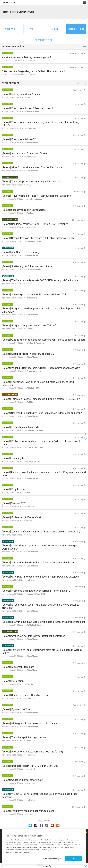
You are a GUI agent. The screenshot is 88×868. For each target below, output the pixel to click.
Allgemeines (12, 29)
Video (33, 29)
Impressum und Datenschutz (17, 852)
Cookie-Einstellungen (52, 859)
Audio (55, 29)
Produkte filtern (44, 40)
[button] (79, 83)
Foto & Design (76, 29)
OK (74, 859)
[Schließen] (82, 832)
